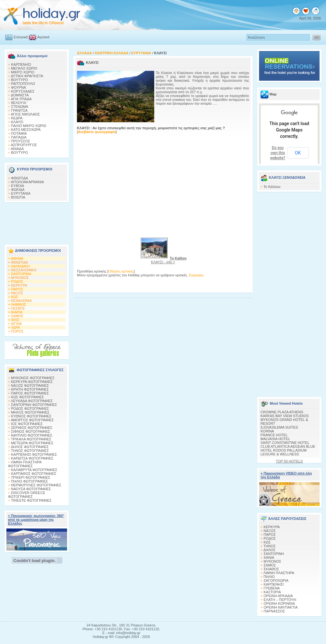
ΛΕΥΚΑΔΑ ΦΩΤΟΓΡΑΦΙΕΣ (32, 401)
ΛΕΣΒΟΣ (18, 308)
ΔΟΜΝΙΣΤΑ (20, 95)
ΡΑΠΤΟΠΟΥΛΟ (23, 84)
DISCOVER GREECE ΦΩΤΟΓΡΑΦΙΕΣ (27, 495)
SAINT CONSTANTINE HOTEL (285, 443)
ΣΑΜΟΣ (17, 316)
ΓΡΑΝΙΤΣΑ (19, 110)
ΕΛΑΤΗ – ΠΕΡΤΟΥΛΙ (280, 600)
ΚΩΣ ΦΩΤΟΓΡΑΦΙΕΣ (28, 397)
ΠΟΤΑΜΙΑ (19, 133)
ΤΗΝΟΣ (269, 546)
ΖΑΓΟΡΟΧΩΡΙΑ (276, 580)
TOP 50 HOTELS (289, 461)
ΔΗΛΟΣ (269, 550)
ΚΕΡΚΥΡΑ (19, 285)
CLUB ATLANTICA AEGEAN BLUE (288, 446)
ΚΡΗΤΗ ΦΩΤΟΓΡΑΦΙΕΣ (30, 389)
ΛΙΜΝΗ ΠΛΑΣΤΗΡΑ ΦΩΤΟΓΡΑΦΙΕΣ (25, 464)
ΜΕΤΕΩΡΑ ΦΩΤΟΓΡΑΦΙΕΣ (32, 443)
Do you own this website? (278, 153)
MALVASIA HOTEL (275, 439)
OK (298, 153)
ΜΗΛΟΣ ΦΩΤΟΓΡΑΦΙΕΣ (30, 412)
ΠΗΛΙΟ (269, 577)
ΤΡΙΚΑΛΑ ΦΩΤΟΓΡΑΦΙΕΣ (31, 439)
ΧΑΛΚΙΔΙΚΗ (20, 266)
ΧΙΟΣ (15, 320)
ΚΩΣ (15, 297)
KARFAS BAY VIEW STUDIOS (285, 416)
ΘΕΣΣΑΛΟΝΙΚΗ (24, 270)
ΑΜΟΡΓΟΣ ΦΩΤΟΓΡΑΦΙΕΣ (32, 420)
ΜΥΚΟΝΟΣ (20, 278)
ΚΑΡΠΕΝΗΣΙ (21, 64)
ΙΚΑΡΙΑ (17, 312)
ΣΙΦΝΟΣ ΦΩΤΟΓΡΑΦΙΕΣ (31, 431)
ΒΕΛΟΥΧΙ (19, 103)
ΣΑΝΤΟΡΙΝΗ (21, 274)
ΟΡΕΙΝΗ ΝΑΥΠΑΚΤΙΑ (281, 607)
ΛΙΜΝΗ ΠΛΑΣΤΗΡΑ (279, 573)
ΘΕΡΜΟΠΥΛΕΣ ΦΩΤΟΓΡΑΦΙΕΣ (36, 485)
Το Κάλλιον (272, 187)
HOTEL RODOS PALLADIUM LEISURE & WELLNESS (284, 452)
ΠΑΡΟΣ (17, 289)
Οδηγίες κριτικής (121, 271)
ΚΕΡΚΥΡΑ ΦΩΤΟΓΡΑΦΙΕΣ (32, 382)
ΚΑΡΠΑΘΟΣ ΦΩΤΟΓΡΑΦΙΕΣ (34, 474)
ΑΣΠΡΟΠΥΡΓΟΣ (24, 145)
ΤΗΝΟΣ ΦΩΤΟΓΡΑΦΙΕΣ (30, 451)
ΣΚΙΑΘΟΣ (271, 569)
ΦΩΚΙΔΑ (18, 190)
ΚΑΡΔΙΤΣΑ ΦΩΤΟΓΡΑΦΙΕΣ (32, 458)
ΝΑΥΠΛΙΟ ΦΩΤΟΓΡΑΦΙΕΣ (32, 435)
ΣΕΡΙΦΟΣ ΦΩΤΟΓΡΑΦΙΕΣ (32, 428)
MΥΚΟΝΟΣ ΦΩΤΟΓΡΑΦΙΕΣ (33, 378)
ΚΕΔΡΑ (17, 118)
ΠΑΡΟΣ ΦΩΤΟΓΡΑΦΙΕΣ (30, 393)
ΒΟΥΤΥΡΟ (20, 80)
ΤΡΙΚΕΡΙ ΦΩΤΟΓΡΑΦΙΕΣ (30, 477)
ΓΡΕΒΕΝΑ (272, 588)
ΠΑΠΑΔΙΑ (19, 137)
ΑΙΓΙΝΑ (16, 324)
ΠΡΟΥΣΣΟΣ (21, 141)
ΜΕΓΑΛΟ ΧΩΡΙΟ (24, 68)
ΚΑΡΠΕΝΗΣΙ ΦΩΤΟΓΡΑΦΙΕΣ (34, 454)
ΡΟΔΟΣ (17, 281)
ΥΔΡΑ (15, 327)
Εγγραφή (196, 275)
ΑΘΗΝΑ (17, 258)
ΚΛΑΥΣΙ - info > (169, 260)
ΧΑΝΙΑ (269, 558)
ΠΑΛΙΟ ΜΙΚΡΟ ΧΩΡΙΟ (29, 126)
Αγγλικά (43, 37)
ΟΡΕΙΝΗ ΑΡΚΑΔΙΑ (278, 596)
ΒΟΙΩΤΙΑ (18, 197)
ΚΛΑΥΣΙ (17, 122)
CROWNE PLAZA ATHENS (282, 412)
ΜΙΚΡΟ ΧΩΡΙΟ (23, 72)
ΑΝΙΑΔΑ (17, 149)
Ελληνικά (21, 37)
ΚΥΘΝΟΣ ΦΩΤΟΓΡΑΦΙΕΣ (31, 416)
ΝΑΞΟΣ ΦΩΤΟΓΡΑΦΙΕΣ (30, 386)
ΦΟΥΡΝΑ (19, 87)
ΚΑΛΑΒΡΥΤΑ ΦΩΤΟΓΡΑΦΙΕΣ (34, 470)
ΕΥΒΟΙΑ (18, 186)
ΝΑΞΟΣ (17, 293)
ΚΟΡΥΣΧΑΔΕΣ (23, 91)
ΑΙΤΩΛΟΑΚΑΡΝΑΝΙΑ (27, 182)
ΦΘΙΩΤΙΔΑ (20, 178)
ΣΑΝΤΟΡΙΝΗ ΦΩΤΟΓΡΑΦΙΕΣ (34, 405)
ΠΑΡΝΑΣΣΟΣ (274, 611)
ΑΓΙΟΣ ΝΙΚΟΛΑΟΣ (25, 114)
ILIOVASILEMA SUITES (279, 427)
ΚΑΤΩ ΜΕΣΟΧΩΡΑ (26, 130)
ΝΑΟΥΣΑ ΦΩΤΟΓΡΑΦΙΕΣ (31, 489)
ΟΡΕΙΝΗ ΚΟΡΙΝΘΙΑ (279, 603)
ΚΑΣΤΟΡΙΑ (272, 592)
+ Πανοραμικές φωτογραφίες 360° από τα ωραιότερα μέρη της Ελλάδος (36, 520)
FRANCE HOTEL (274, 435)
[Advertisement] (37, 222)
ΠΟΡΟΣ (17, 331)
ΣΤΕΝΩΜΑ (20, 107)
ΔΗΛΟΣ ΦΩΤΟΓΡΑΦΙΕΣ (30, 447)
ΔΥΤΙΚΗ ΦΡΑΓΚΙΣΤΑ (27, 76)
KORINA (267, 431)
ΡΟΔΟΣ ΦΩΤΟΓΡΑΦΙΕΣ (30, 408)
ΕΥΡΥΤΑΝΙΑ (21, 193)
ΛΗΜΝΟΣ (19, 304)
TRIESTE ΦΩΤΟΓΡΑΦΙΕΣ (31, 500)
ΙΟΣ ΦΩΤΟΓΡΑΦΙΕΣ (27, 424)
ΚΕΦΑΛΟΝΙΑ (21, 301)
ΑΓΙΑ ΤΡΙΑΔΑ (21, 99)
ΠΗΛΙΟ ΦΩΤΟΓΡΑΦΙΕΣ (30, 481)
